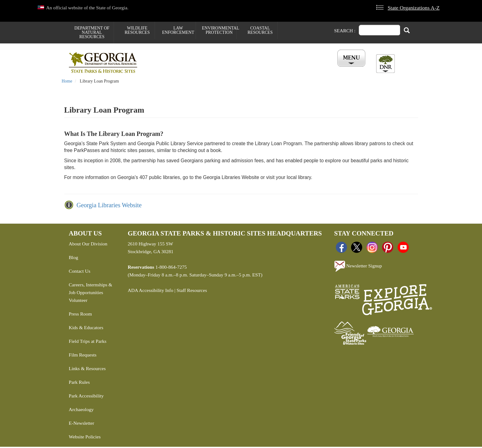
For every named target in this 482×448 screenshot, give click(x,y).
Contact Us (80, 272)
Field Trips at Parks (88, 342)
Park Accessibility (86, 397)
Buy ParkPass (276, 69)
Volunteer (78, 301)
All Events (315, 69)
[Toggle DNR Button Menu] (385, 64)
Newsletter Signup (358, 267)
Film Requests (83, 356)
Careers (240, 69)
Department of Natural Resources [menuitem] (92, 32)
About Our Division (88, 245)
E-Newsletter (82, 424)
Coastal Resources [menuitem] (260, 30)
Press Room (81, 315)
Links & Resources (87, 370)
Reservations (204, 69)
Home (67, 82)
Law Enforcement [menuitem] (178, 30)
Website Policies (85, 438)
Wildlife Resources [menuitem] (137, 30)
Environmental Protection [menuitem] (219, 30)
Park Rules (79, 383)
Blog (74, 259)
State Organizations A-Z (414, 8)
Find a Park (165, 69)
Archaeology (81, 411)
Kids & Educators (86, 329)
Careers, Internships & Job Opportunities (91, 290)
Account (349, 69)
